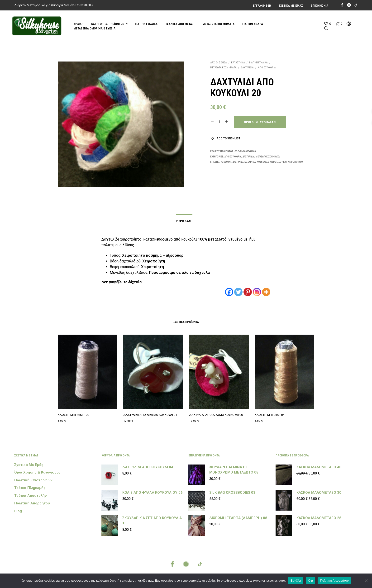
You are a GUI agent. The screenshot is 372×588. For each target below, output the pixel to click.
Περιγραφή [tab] (184, 221)
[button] (327, 24)
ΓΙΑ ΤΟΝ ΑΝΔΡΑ (253, 24)
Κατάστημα (238, 63)
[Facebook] (229, 292)
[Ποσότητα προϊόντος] (219, 122)
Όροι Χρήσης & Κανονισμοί (37, 472)
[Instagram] (257, 292)
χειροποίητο (295, 162)
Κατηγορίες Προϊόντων (108, 24)
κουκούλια (263, 162)
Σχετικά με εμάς (291, 6)
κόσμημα (250, 162)
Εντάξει (296, 581)
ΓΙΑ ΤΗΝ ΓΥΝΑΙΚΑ (146, 24)
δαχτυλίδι (238, 162)
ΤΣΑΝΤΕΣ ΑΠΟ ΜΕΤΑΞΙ (180, 24)
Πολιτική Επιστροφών (33, 480)
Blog (18, 511)
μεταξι (274, 162)
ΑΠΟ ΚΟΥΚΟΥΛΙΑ (267, 68)
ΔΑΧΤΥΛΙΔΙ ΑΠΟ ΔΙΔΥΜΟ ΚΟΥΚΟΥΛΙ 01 (150, 413)
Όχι (311, 581)
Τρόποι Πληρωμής (30, 488)
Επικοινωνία (320, 6)
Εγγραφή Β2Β (262, 6)
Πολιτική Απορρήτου (32, 503)
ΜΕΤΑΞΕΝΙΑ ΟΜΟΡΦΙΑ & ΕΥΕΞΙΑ (94, 28)
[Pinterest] (248, 292)
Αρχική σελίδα (219, 63)
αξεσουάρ (226, 162)
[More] (266, 292)
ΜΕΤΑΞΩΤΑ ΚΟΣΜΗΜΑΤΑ (218, 24)
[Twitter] (238, 292)
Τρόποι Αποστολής (31, 496)
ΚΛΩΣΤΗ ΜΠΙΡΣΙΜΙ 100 (74, 414)
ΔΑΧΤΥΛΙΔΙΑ (247, 68)
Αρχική (78, 24)
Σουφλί (283, 162)
